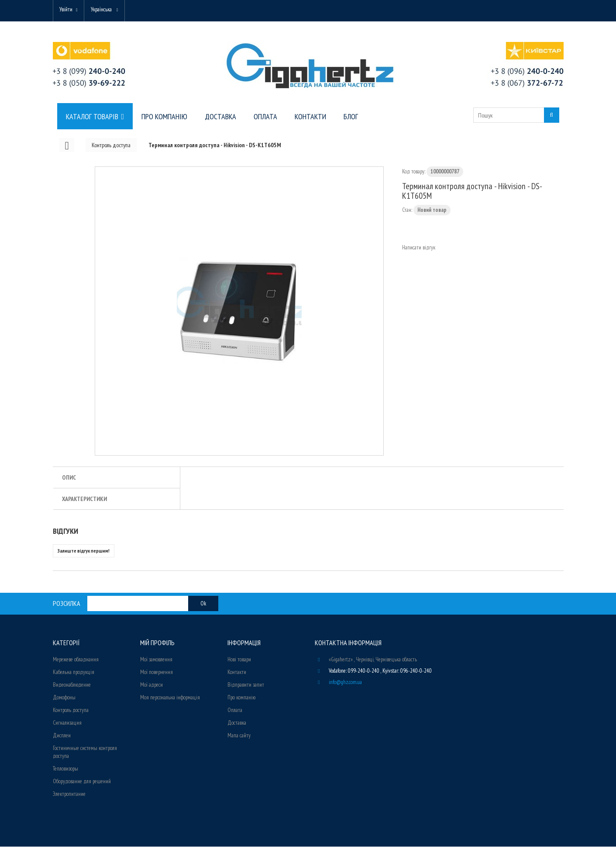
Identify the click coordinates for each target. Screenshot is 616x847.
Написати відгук (419, 248)
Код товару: (414, 172)
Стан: (407, 210)
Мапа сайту (239, 736)
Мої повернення (157, 672)
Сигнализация (67, 723)
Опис (69, 478)
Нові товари (239, 660)
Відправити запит (246, 685)
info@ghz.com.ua (345, 683)
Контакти (237, 672)
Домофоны (64, 698)
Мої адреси (151, 685)
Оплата (235, 710)
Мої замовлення (156, 660)
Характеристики (84, 499)
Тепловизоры (65, 769)
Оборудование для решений (82, 782)
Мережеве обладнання (76, 660)
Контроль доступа (71, 710)
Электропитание (69, 794)
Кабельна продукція (74, 672)
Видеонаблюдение (72, 685)
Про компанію (241, 698)
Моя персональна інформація (170, 698)
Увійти (67, 10)
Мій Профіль (157, 643)
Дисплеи (62, 736)
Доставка (237, 723)
